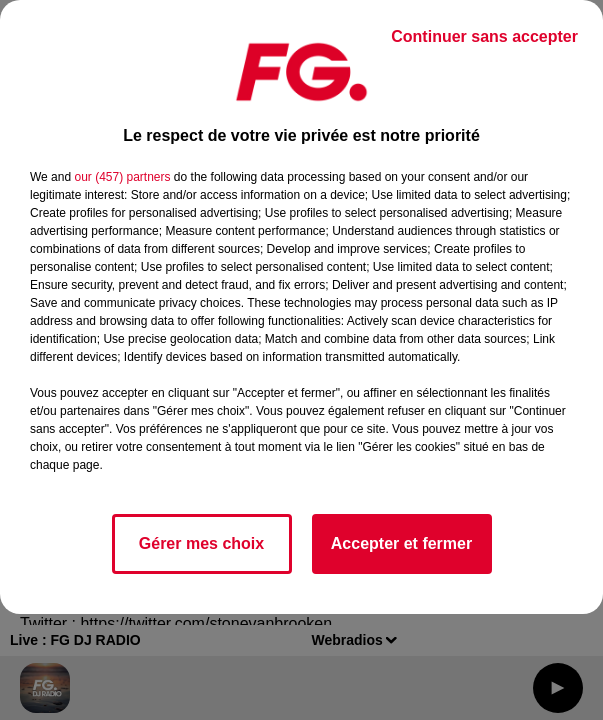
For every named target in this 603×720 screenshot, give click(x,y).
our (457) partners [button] (122, 177)
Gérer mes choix (201, 543)
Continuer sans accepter (484, 36)
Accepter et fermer (401, 543)
